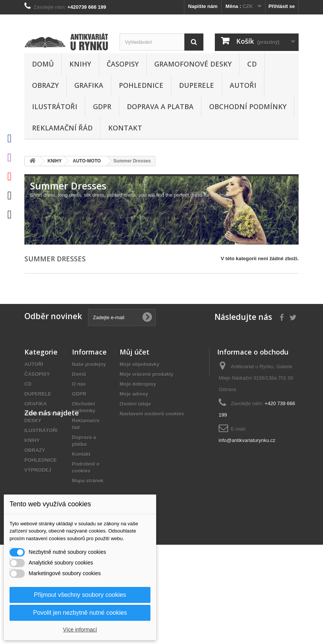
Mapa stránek (88, 481)
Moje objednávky (140, 364)
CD (252, 64)
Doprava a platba (160, 107)
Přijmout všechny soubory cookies (80, 595)
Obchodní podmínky (248, 107)
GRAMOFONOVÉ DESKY (193, 64)
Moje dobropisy (138, 384)
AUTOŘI (243, 85)
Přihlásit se (282, 6)
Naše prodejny (89, 364)
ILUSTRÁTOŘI (55, 107)
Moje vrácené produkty (147, 374)
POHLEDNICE (141, 85)
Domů (43, 64)
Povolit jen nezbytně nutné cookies (80, 613)
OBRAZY (45, 85)
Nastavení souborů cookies (152, 414)
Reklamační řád (62, 128)
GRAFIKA (89, 85)
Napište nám (203, 6)
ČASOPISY (123, 64)
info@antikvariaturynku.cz (247, 440)
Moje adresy (134, 394)
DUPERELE (197, 85)
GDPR (102, 107)
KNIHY (80, 64)
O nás (79, 384)
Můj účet (134, 352)
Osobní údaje (135, 404)
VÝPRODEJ (38, 470)
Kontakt (125, 128)
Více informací (80, 630)
